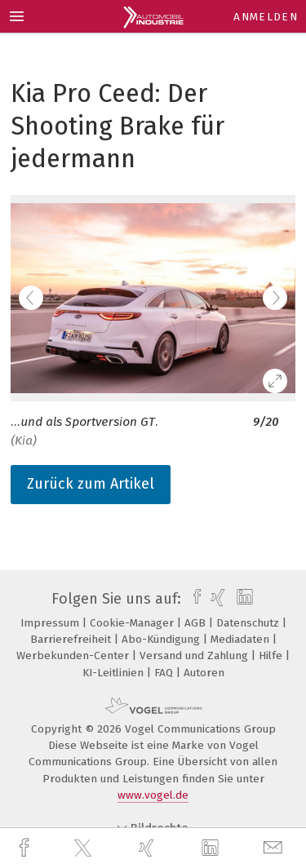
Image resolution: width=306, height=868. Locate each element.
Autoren (204, 673)
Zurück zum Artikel (91, 484)
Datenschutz (249, 623)
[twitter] (85, 848)
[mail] (275, 848)
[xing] (149, 848)
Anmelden (266, 17)
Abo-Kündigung (162, 639)
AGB (197, 623)
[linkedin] (212, 848)
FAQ (165, 673)
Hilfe (272, 655)
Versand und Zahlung (195, 655)
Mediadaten (242, 639)
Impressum (51, 623)
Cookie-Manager (133, 623)
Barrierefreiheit (72, 639)
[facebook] (26, 848)
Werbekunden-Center (74, 655)
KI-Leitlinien (115, 673)
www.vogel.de (153, 795)
